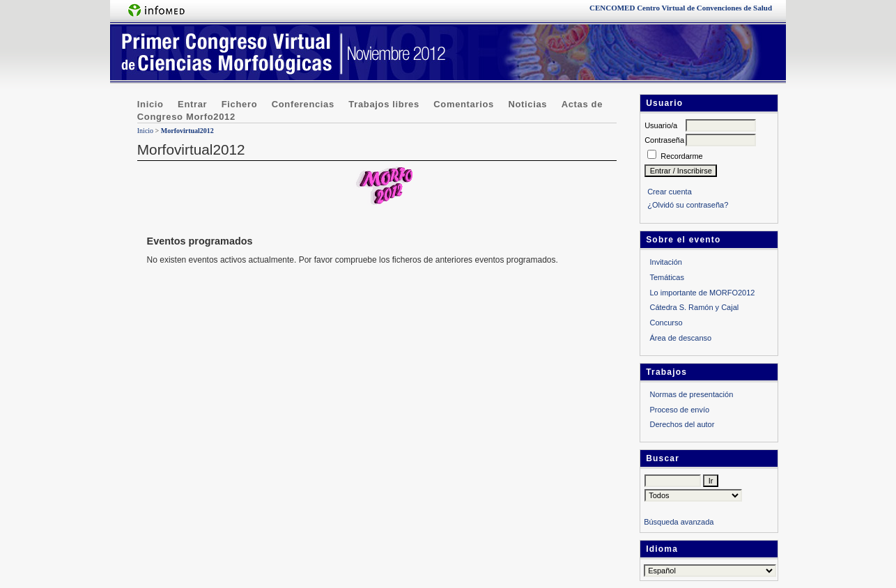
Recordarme (682, 156)
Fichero (240, 104)
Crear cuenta (670, 192)
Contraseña (664, 140)
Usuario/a (661, 125)
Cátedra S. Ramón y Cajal (694, 307)
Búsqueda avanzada (679, 522)
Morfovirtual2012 (187, 131)
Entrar (192, 104)
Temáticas (667, 277)
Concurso (666, 323)
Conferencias (303, 104)
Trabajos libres (384, 104)
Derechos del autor (682, 424)
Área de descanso (680, 338)
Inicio (150, 104)
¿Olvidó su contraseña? (688, 205)
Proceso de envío (679, 410)
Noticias (527, 104)
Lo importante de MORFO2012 (702, 293)
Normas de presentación (691, 394)
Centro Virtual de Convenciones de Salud (681, 8)
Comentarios (464, 104)
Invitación (665, 262)
